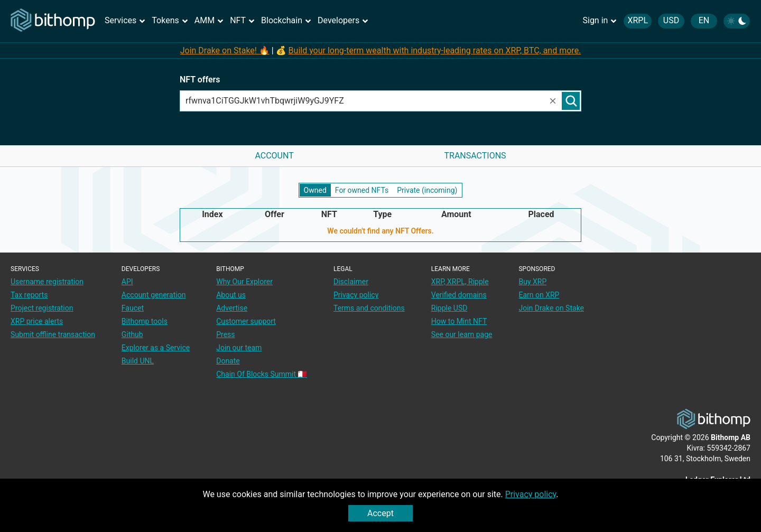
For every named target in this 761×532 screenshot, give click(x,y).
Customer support (246, 321)
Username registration (47, 282)
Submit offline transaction (53, 334)
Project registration (42, 308)
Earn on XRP (539, 295)
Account (274, 156)
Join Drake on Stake (551, 308)
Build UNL (138, 361)
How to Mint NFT (459, 321)
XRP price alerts (37, 321)
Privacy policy (531, 494)
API (127, 282)
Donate (228, 361)
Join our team (239, 348)
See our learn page (462, 334)
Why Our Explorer (244, 282)
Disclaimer (351, 282)
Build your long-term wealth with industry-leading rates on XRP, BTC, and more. (435, 50)
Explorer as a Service (156, 348)
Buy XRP (532, 282)
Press (225, 334)
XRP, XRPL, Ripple (460, 282)
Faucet (133, 308)
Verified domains (459, 295)
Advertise (232, 308)
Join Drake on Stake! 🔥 (225, 50)
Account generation (154, 295)
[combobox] (364, 101)
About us (231, 295)
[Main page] (53, 21)
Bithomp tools (145, 321)
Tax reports (29, 295)
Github (132, 334)
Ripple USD (449, 308)
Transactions (475, 156)
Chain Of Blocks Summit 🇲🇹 (262, 374)
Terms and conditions (369, 308)
